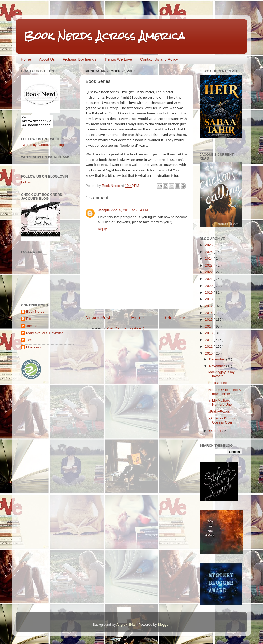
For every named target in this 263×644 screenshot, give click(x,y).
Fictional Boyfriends (79, 59)
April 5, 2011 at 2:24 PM (130, 210)
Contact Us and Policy (159, 59)
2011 (209, 346)
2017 (209, 306)
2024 (209, 258)
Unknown (33, 350)
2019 (209, 292)
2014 (209, 326)
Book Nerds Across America (104, 36)
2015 (209, 319)
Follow (26, 185)
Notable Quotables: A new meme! (225, 392)
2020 (209, 286)
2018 (209, 299)
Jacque (104, 210)
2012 (209, 340)
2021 (209, 279)
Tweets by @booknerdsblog (43, 147)
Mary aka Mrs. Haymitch (45, 335)
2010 (209, 353)
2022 (209, 272)
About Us (47, 59)
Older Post (177, 318)
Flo (29, 321)
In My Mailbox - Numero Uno (220, 403)
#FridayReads (219, 412)
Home (26, 59)
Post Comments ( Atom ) (125, 328)
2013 (209, 333)
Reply (102, 229)
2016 (209, 313)
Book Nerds (35, 314)
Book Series (218, 383)
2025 (209, 252)
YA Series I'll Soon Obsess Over (222, 420)
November (218, 366)
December (218, 359)
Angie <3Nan (126, 625)
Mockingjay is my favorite (222, 374)
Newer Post (98, 318)
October (216, 431)
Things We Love (118, 59)
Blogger (164, 625)
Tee (29, 342)
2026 (209, 245)
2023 (209, 265)
